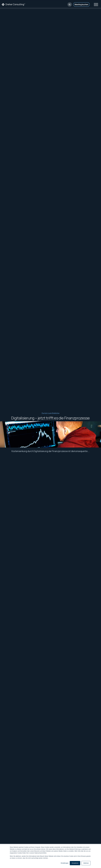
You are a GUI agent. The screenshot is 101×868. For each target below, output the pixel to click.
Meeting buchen (81, 4)
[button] (70, 4)
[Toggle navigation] (96, 4)
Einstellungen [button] (65, 863)
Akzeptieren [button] (75, 863)
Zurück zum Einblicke (50, 413)
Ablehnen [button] (86, 863)
